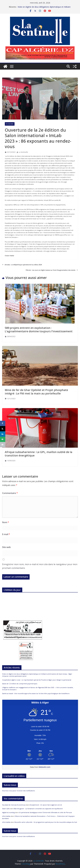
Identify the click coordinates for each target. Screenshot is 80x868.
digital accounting (8, 812)
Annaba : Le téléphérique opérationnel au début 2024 (22, 265)
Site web (6, 547)
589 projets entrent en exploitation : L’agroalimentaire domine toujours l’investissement (39, 330)
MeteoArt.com (44, 767)
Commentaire (10, 493)
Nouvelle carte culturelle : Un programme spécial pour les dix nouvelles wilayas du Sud (46, 822)
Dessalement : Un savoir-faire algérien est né (46, 805)
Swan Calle (6, 809)
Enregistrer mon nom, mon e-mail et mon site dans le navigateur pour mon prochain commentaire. (40, 566)
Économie (10, 124)
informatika (6, 816)
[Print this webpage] (3, 445)
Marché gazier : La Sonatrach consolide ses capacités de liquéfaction (38, 809)
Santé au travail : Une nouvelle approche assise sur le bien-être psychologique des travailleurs (36, 693)
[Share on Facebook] (3, 423)
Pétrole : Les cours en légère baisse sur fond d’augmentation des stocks (52, 270)
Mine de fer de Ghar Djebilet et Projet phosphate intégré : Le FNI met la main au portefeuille (36, 392)
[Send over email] (3, 439)
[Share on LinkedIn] (3, 434)
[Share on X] (3, 429)
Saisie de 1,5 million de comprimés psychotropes (20, 684)
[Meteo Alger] (40, 751)
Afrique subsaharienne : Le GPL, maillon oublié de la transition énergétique (39, 454)
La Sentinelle (23, 152)
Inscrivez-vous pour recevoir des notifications (18, 791)
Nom (6, 522)
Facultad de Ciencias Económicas (14, 805)
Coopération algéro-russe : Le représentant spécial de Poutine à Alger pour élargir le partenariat (37, 680)
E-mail (6, 534)
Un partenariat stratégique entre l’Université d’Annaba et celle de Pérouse (45, 812)
